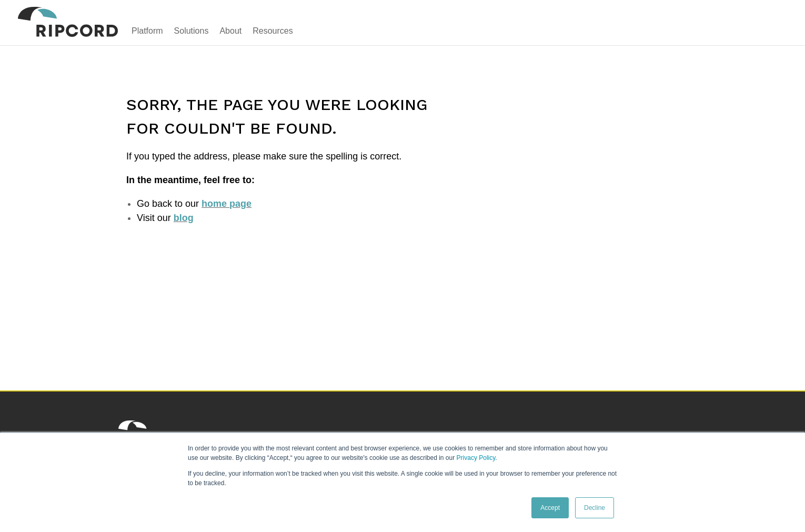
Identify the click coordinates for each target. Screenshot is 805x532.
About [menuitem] (230, 31)
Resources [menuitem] (273, 31)
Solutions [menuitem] (192, 31)
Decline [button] (595, 508)
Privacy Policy (476, 458)
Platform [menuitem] (147, 31)
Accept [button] (550, 508)
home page (227, 204)
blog (184, 218)
